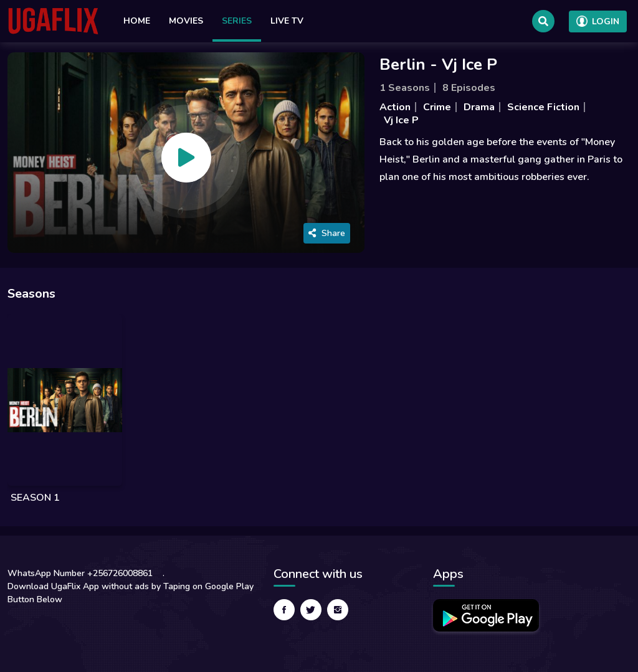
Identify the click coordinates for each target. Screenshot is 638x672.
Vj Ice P (401, 120)
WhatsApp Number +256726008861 (80, 573)
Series (237, 21)
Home (137, 21)
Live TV (287, 21)
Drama (479, 107)
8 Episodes (469, 88)
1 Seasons (405, 88)
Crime (437, 107)
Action (395, 107)
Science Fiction (543, 107)
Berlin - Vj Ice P (438, 64)
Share (327, 233)
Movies (186, 21)
